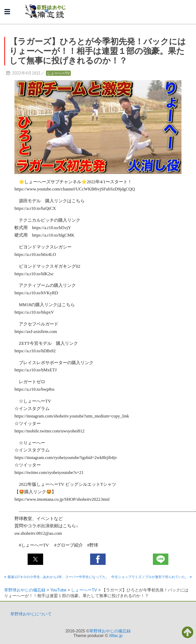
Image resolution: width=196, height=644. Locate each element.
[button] (35, 559)
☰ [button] (7, 12)
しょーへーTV (58, 73)
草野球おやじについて (31, 614)
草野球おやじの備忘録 (110, 631)
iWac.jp (116, 636)
